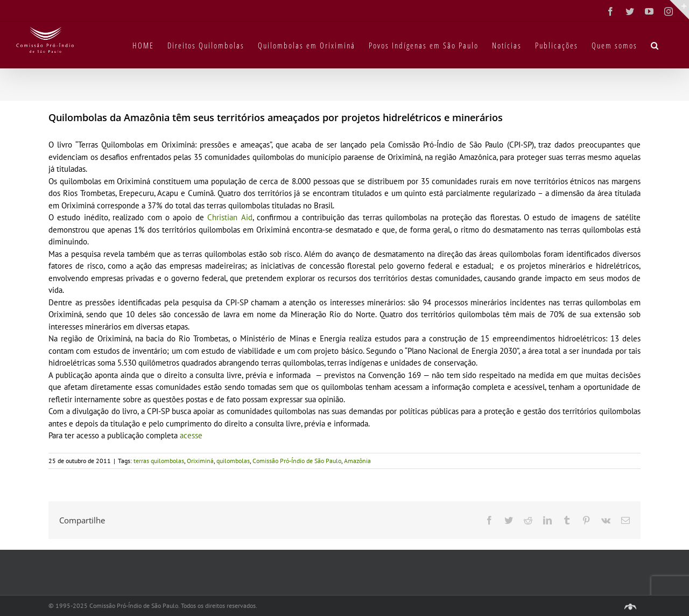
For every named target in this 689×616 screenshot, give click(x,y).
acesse (191, 435)
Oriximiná (200, 461)
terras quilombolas (159, 461)
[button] (655, 45)
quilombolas (233, 461)
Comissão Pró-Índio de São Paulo (297, 461)
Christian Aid (230, 217)
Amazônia (357, 461)
